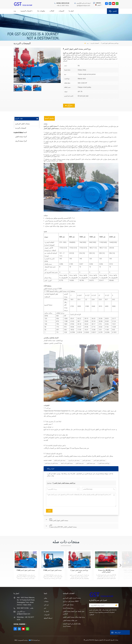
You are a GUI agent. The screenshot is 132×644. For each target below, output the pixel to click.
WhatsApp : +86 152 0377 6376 (25, 618)
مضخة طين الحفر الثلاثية (60, 460)
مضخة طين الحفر (86, 460)
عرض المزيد (28, 158)
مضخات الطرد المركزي (22, 124)
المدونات (61, 11)
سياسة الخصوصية (23, 640)
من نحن (46, 605)
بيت (15, 11)
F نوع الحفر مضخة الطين (104, 463)
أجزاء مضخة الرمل (21, 141)
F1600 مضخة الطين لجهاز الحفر (26, 570)
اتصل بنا (71, 11)
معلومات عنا (41, 11)
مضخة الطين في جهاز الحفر (51, 463)
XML (16, 640)
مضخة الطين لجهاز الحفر (99, 460)
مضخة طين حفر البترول (74, 460)
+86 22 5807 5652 (63, 6)
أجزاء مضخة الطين (21, 137)
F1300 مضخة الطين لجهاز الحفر (53, 570)
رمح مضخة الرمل (68, 608)
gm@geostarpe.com (83, 6)
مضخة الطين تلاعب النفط (67, 463)
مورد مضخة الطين (91, 463)
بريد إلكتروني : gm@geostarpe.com (24, 613)
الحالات (52, 11)
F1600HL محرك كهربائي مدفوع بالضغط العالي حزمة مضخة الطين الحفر (30, 154)
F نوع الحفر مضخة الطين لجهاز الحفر (64, 483)
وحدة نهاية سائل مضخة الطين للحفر (74, 617)
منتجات (46, 601)
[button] (120, 565)
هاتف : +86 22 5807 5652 (25, 608)
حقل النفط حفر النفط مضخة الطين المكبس (74, 613)
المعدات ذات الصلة (21, 132)
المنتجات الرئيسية (26, 11)
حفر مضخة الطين (80, 463)
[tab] (49, 118)
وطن (45, 598)
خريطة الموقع (48, 618)
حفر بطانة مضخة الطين (70, 620)
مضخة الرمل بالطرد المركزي (72, 598)
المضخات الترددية (95, 43)
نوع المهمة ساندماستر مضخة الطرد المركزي (30, 165)
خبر (45, 608)
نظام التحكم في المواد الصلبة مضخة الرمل (72, 625)
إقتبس (113, 11)
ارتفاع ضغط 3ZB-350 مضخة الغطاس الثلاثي (106, 571)
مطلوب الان (69, 106)
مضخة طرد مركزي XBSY (71, 601)
